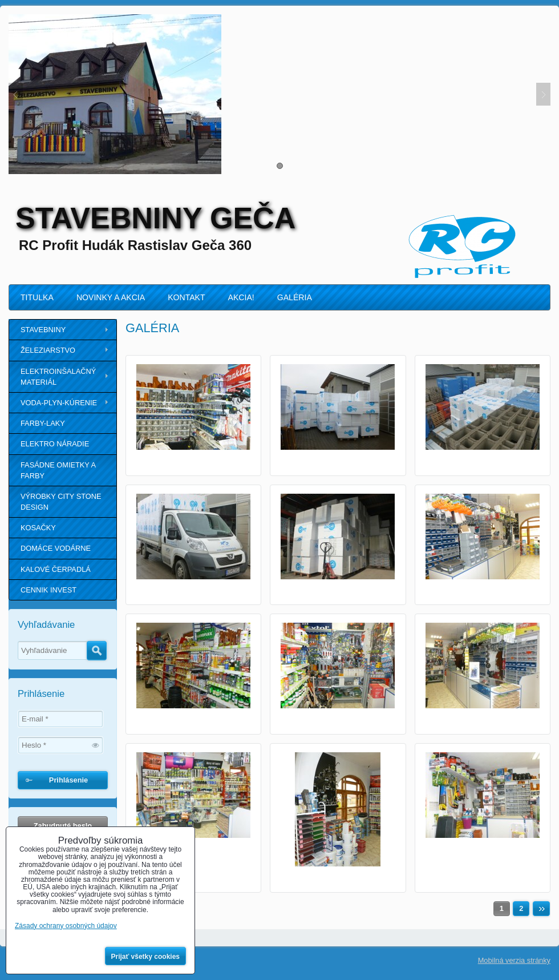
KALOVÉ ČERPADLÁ (56, 569)
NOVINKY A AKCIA (111, 297)
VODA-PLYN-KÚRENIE (59, 403)
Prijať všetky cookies (146, 957)
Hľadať (97, 651)
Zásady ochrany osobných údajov (66, 926)
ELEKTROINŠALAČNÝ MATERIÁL (58, 377)
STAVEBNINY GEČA (155, 218)
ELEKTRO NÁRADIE (55, 444)
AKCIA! (241, 297)
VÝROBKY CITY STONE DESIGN (61, 502)
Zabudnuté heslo (63, 826)
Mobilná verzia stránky (514, 960)
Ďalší (541, 909)
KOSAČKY (38, 528)
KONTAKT (186, 297)
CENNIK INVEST (48, 590)
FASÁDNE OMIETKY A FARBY (58, 470)
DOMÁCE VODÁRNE (56, 548)
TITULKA (37, 297)
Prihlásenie (68, 780)
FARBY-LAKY (43, 423)
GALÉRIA (295, 297)
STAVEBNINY (43, 330)
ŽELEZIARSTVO (48, 350)
